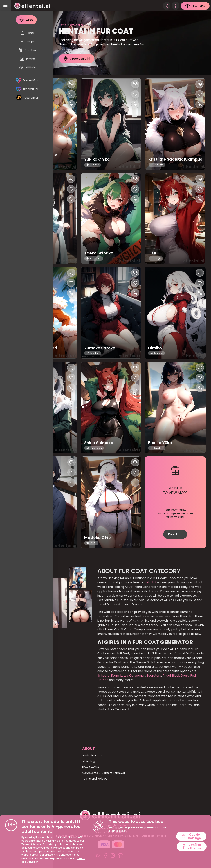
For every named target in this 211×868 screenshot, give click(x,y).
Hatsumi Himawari (40, 348)
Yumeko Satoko (101, 348)
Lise (153, 253)
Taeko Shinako (100, 253)
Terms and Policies (95, 779)
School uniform (108, 676)
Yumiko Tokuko (37, 443)
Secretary (154, 676)
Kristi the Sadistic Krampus (167, 157)
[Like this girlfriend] (72, 94)
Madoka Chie (99, 538)
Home (62, 25)
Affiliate (26, 796)
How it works (91, 767)
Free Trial (175, 534)
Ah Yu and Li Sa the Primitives (40, 157)
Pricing (25, 790)
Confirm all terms (192, 847)
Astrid (27, 253)
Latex (124, 676)
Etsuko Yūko (161, 443)
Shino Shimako (100, 443)
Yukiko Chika (98, 159)
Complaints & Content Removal (103, 773)
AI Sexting (89, 761)
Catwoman (137, 676)
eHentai (150, 582)
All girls (25, 767)
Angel (166, 676)
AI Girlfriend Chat (93, 755)
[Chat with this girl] (72, 84)
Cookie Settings (191, 836)
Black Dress (181, 676)
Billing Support (30, 784)
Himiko (156, 348)
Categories (77, 25)
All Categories (30, 761)
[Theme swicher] (175, 6)
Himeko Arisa (34, 538)
